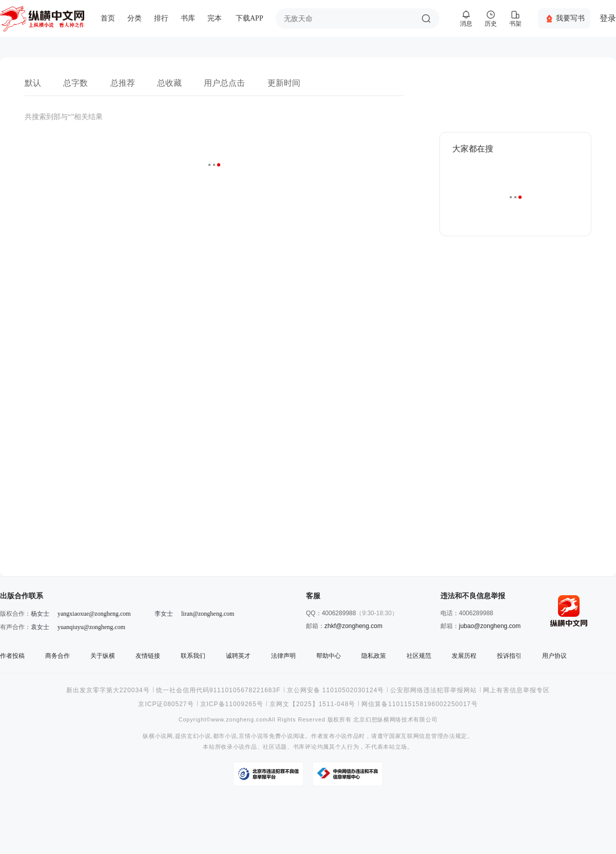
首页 (108, 18)
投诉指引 (509, 656)
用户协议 (554, 656)
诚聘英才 (238, 656)
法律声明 (283, 656)
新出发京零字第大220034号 (108, 690)
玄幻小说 (199, 736)
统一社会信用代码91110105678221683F (218, 690)
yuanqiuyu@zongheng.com (91, 627)
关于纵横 (103, 656)
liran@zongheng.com (208, 614)
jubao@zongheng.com (490, 626)
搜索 (426, 18)
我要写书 (570, 18)
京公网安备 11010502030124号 (336, 690)
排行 (161, 18)
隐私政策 (374, 656)
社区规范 (419, 656)
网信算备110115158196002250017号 (419, 704)
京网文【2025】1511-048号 (312, 704)
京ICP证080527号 (166, 704)
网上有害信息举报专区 (516, 690)
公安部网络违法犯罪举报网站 (434, 690)
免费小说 (281, 736)
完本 (215, 18)
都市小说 (225, 736)
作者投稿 (12, 656)
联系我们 (193, 656)
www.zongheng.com (239, 720)
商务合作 (57, 656)
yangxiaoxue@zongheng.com (94, 614)
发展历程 (464, 656)
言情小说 (251, 736)
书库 (188, 18)
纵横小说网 (158, 736)
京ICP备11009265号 (232, 704)
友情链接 (148, 656)
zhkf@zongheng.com (353, 626)
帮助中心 (329, 656)
